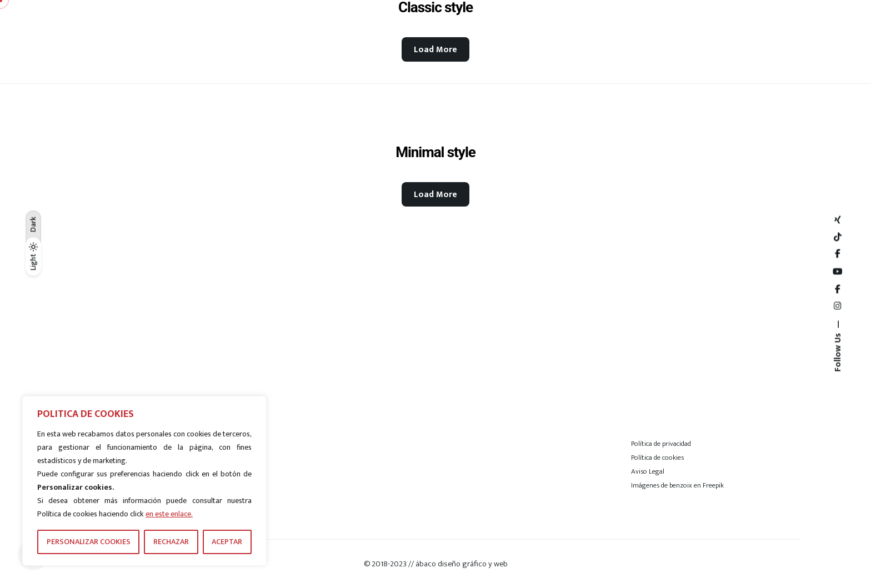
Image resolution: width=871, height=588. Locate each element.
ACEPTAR (227, 542)
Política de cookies (657, 458)
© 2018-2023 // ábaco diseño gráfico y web (436, 564)
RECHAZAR (171, 542)
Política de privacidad (661, 444)
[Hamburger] (766, 42)
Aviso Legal (648, 471)
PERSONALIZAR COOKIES (89, 542)
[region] (144, 481)
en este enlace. (169, 514)
